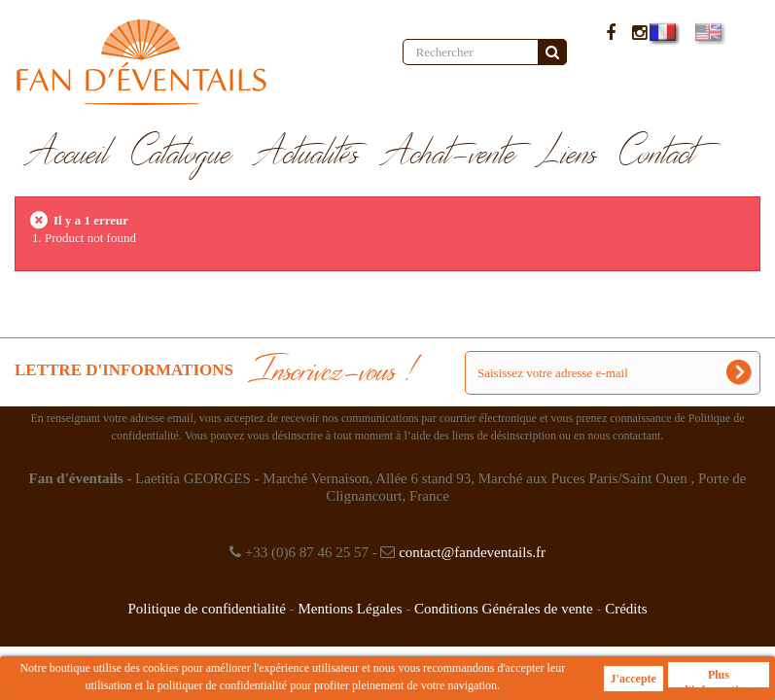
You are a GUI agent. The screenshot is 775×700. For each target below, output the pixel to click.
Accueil (68, 155)
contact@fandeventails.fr (472, 552)
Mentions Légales (350, 609)
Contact (658, 155)
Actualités (307, 155)
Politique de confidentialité (206, 609)
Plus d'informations (719, 678)
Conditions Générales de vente (504, 609)
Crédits (626, 609)
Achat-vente (449, 155)
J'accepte (634, 679)
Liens (568, 155)
